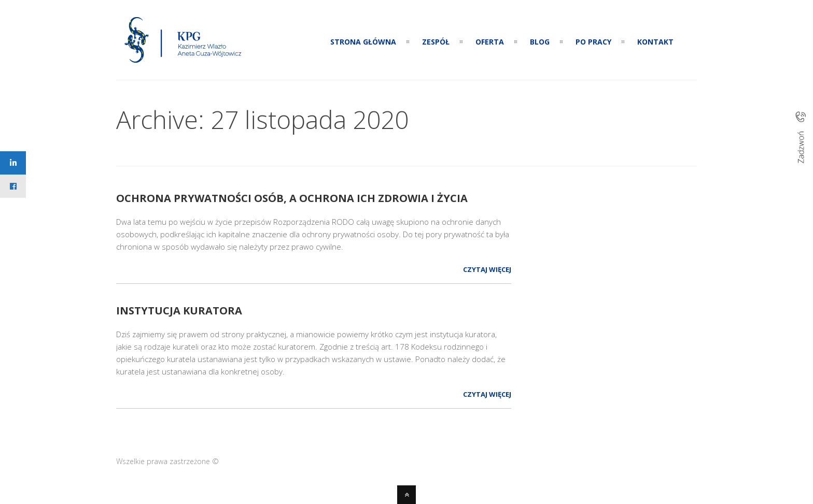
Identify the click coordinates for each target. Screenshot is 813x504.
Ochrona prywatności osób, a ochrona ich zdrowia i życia (292, 198)
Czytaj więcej (487, 269)
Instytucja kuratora (179, 311)
